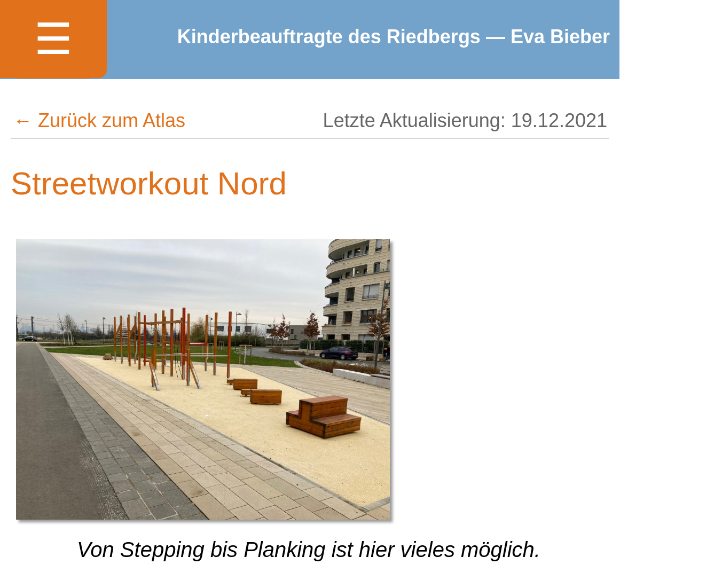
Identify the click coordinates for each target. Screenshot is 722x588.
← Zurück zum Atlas (99, 120)
